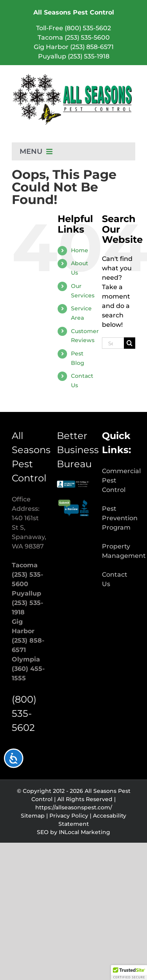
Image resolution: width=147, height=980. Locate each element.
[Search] (130, 343)
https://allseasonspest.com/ (74, 807)
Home (80, 250)
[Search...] (113, 343)
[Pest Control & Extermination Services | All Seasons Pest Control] (73, 76)
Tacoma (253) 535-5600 (74, 37)
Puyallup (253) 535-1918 (74, 56)
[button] (129, 973)
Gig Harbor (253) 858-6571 (74, 47)
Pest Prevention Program (120, 518)
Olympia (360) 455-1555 (28, 669)
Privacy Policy (69, 816)
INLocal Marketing (84, 832)
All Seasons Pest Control (74, 12)
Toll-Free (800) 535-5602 (73, 28)
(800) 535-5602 (24, 713)
